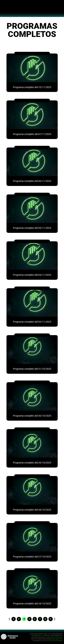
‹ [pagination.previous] (9, 619)
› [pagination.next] (55, 619)
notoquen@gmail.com (37, 635)
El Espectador (59, 637)
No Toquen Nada (32, 10)
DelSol (52, 637)
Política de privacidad (56, 641)
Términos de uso (45, 641)
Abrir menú (4, 4)
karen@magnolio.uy (56, 639)
